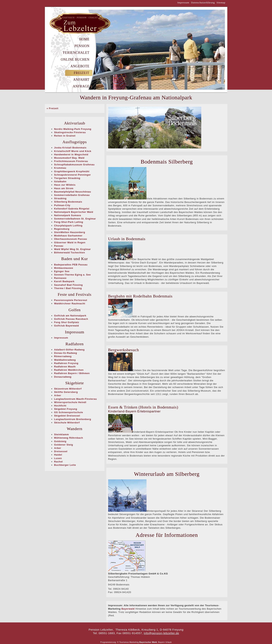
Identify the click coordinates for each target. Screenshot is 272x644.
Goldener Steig (64, 445)
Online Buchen (75, 60)
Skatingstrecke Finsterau (70, 132)
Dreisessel (61, 451)
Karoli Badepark (64, 281)
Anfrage (81, 86)
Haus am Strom (64, 188)
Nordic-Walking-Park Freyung (73, 129)
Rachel (59, 462)
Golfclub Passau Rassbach (71, 319)
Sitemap (221, 3)
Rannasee (60, 278)
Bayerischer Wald (148, 642)
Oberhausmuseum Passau (71, 239)
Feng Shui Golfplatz (67, 322)
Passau (59, 246)
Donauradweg (63, 377)
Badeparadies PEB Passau (71, 265)
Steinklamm (62, 434)
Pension (82, 46)
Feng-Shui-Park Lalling (69, 222)
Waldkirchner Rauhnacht (70, 303)
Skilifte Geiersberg (66, 392)
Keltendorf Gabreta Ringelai (72, 209)
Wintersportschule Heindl (70, 402)
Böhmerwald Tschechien (70, 253)
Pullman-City (62, 205)
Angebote (80, 66)
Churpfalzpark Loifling (68, 226)
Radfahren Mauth (65, 367)
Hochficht (60, 406)
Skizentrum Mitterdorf (68, 389)
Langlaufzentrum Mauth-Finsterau (76, 399)
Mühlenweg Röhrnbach (69, 438)
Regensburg (62, 229)
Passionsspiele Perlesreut (71, 300)
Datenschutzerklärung (203, 3)
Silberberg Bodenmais (68, 202)
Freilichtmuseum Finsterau (71, 161)
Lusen (58, 458)
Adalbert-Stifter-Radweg (69, 350)
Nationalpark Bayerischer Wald (74, 212)
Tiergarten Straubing (67, 178)
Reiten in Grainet (65, 136)
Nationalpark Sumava (68, 215)
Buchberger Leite (65, 465)
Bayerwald (128, 609)
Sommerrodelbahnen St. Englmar (75, 219)
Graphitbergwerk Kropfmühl (72, 171)
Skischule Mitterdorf (67, 423)
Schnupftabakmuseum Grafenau (74, 165)
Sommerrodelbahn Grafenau (72, 195)
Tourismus (124, 642)
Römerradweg (63, 356)
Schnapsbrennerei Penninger (73, 175)
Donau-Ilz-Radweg (66, 353)
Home (84, 39)
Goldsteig (60, 441)
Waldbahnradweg (65, 360)
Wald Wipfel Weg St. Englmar (73, 249)
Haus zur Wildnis (65, 185)
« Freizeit (53, 108)
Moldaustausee (64, 268)
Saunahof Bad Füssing (69, 285)
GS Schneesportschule (69, 412)
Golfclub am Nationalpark (70, 316)
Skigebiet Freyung (66, 409)
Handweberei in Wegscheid (71, 154)
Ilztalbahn (60, 181)
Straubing (60, 198)
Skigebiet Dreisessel (67, 416)
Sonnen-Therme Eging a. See (73, 275)
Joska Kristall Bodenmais (70, 148)
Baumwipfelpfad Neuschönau (73, 192)
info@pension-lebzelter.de (161, 633)
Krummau (60, 168)
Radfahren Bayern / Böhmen (72, 373)
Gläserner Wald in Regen (70, 242)
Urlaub (169, 642)
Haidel (58, 455)
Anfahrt (81, 80)
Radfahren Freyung (66, 363)
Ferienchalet (76, 53)
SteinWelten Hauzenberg (70, 232)
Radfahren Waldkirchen (69, 370)
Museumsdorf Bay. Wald (69, 158)
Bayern (162, 642)
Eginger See (62, 271)
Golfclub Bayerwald (67, 326)
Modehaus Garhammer (68, 236)
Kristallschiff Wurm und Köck (73, 151)
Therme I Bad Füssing (68, 288)
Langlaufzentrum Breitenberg (73, 419)
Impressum (183, 3)
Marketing (134, 642)
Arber (58, 395)
